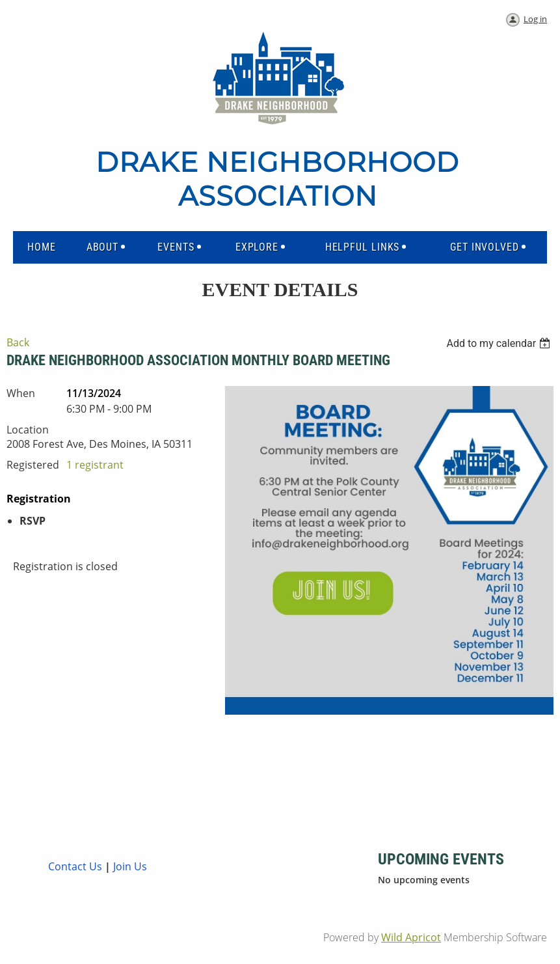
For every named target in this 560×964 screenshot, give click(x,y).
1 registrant (95, 465)
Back (18, 342)
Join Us (129, 866)
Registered (33, 465)
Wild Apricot (411, 937)
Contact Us (75, 866)
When (21, 393)
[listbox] (500, 343)
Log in (535, 19)
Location (28, 430)
